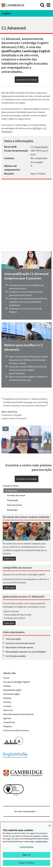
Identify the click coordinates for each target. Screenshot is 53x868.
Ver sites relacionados (25, 811)
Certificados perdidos (16, 656)
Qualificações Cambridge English (26, 51)
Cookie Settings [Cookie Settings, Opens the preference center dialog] (26, 847)
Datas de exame (15, 505)
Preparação (13, 500)
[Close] (50, 826)
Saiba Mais (9, 623)
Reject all (26, 855)
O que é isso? (41, 147)
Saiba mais (9, 559)
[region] (26, 845)
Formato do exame (16, 495)
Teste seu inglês (13, 639)
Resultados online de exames (19, 647)
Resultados (12, 510)
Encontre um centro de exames (20, 643)
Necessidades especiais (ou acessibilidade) (26, 652)
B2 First (37, 128)
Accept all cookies (26, 863)
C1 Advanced (11, 491)
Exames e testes (11, 486)
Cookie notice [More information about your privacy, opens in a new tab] (41, 841)
